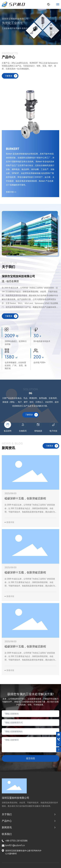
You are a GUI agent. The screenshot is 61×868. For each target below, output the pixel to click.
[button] (53, 32)
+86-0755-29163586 (16, 841)
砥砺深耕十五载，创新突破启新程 (25, 498)
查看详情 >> (11, 192)
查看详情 (10, 522)
